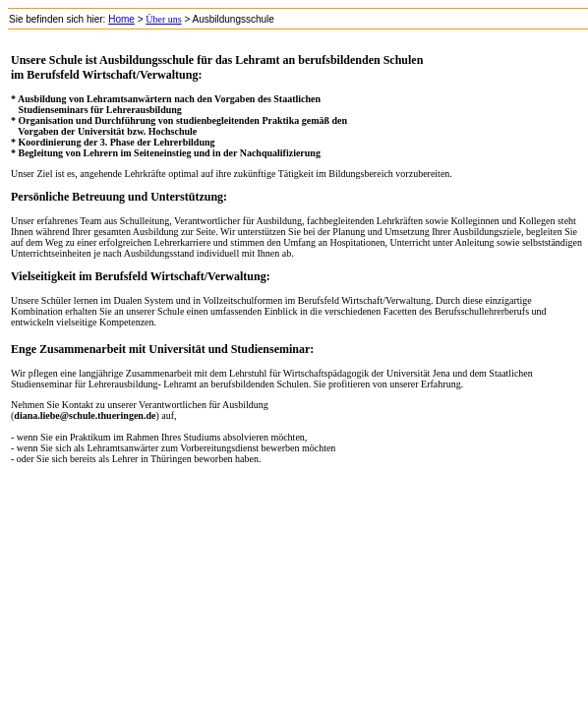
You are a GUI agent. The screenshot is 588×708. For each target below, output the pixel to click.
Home (121, 19)
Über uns (163, 19)
